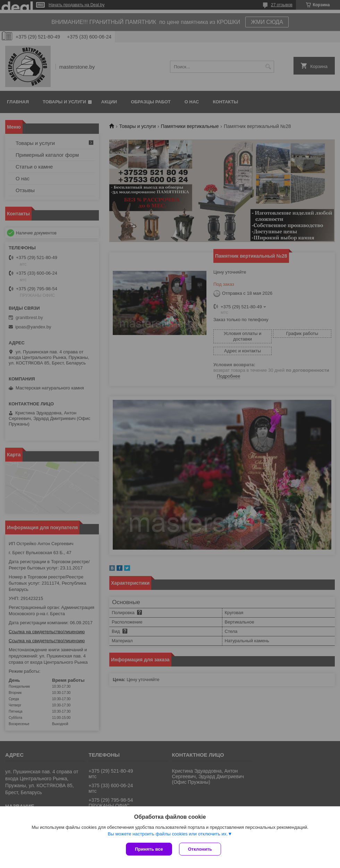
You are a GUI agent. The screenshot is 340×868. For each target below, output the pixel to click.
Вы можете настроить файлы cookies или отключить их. (168, 834)
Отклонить (200, 849)
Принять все (149, 849)
